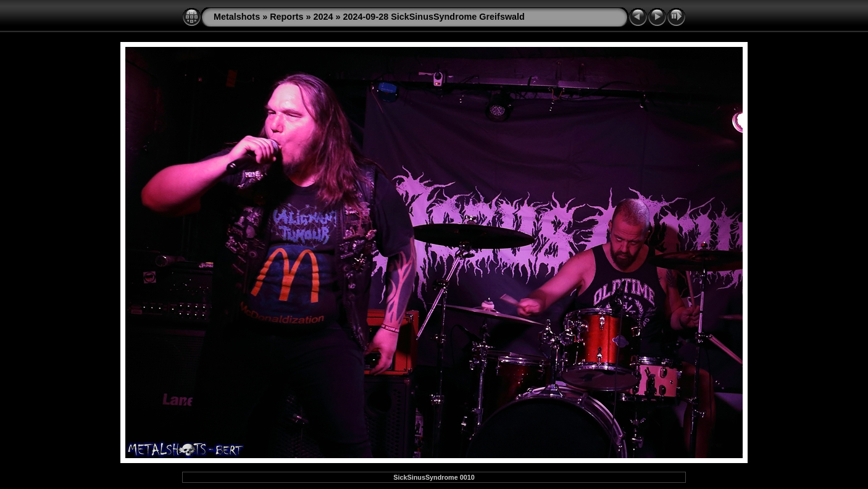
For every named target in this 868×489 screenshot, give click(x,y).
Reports (286, 17)
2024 (323, 17)
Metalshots (237, 17)
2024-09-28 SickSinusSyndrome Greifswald (434, 17)
